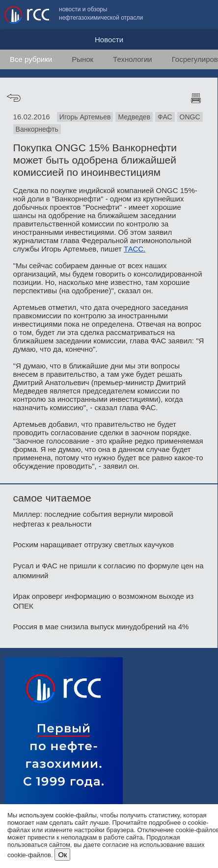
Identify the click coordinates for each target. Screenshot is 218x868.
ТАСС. (135, 249)
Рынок (82, 59)
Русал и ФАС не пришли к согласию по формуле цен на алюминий (109, 571)
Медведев (134, 117)
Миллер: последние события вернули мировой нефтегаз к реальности (93, 519)
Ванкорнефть (37, 129)
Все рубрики (31, 59)
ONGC (190, 117)
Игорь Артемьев (85, 117)
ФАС (165, 117)
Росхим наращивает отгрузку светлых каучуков (94, 545)
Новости (109, 40)
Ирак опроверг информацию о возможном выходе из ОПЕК (104, 601)
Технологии (133, 59)
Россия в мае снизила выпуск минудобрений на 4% (101, 627)
